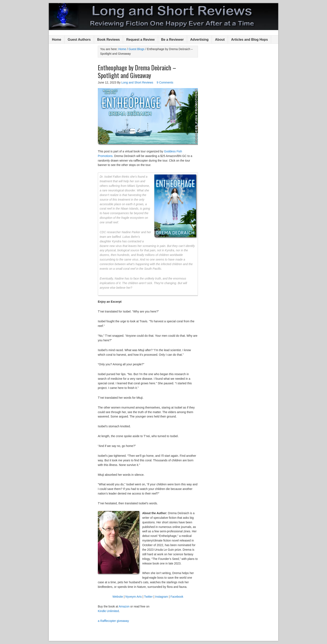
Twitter (148, 597)
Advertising (199, 40)
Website (118, 597)
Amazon (124, 606)
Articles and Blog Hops (249, 40)
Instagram (162, 597)
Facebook (177, 597)
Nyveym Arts (134, 597)
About (220, 40)
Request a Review (140, 40)
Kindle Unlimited (108, 611)
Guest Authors (79, 40)
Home (57, 40)
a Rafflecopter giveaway (113, 621)
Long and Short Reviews (163, 17)
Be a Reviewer (173, 40)
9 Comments (165, 82)
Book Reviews (108, 40)
